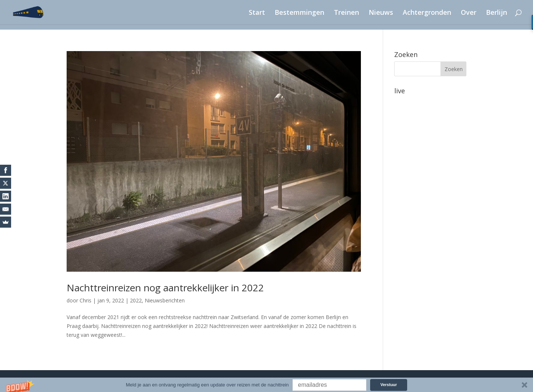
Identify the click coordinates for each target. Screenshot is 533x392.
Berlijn (497, 13)
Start (257, 13)
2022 (136, 300)
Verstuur (389, 385)
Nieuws (381, 13)
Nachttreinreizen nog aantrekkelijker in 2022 (165, 288)
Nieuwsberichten (165, 300)
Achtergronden (427, 13)
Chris (86, 300)
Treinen (346, 13)
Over (469, 13)
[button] (266, 385)
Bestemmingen (299, 13)
